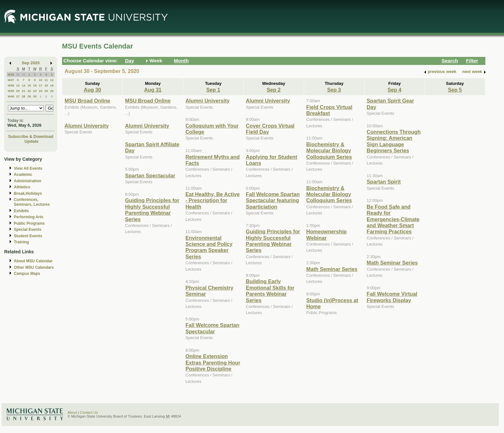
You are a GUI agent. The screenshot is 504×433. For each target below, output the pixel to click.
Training (21, 242)
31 (24, 74)
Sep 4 (395, 90)
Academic (23, 175)
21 (24, 91)
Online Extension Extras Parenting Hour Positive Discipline (213, 362)
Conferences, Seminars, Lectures (32, 202)
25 (46, 91)
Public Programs (29, 223)
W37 (11, 80)
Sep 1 (213, 90)
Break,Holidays (28, 194)
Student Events (28, 236)
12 (52, 80)
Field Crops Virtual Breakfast (329, 110)
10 (41, 80)
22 (29, 91)
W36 (11, 74)
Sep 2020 (31, 63)
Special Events (27, 230)
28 (24, 96)
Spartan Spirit (384, 182)
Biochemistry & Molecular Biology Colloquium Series (329, 151)
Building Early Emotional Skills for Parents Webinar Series (270, 291)
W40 (11, 96)
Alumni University (87, 126)
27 (18, 96)
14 (24, 85)
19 (52, 85)
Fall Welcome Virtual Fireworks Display (392, 297)
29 (29, 96)
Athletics (22, 187)
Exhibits (21, 211)
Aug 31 (153, 90)
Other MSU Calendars (34, 267)
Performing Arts (29, 217)
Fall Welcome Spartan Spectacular (212, 328)
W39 (11, 91)
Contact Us (89, 412)
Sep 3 (334, 90)
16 (35, 85)
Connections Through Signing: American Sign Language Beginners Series (394, 141)
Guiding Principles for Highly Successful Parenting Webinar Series (152, 210)
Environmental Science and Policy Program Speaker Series (209, 247)
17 (41, 85)
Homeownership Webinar (327, 235)
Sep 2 (274, 90)
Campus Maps (27, 274)
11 (46, 80)
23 (35, 91)
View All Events (28, 168)
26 (52, 91)
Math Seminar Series (332, 269)
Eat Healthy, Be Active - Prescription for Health (213, 200)
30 (18, 74)
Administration (27, 181)
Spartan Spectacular (150, 176)
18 (46, 85)
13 (18, 85)
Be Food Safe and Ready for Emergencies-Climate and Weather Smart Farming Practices (393, 219)
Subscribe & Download (31, 136)
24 (41, 91)
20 (18, 91)
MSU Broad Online (87, 101)
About (72, 412)
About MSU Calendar (33, 261)
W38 (11, 85)
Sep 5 (455, 90)
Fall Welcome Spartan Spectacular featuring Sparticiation (273, 200)
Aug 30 (93, 90)
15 (29, 85)
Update (32, 141)
